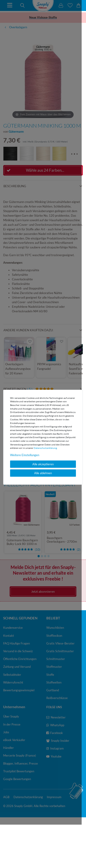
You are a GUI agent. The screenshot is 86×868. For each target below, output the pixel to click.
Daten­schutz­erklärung (45, 448)
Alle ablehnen (43, 473)
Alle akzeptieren (43, 464)
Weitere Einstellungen (25, 455)
